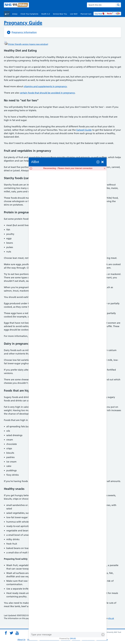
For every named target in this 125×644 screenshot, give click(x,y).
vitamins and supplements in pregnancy (45, 86)
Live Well (74, 14)
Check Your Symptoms (29, 14)
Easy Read (100, 14)
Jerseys (15, 14)
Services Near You (60, 14)
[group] (68, 401)
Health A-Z (46, 14)
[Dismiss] (105, 168)
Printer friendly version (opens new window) (26, 44)
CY (7, 14)
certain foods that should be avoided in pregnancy (47, 93)
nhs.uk (111, 618)
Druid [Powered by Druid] (73, 638)
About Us (21, 640)
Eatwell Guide (84, 130)
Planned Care (86, 14)
